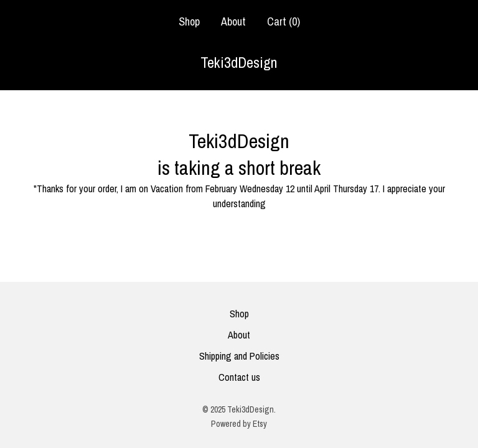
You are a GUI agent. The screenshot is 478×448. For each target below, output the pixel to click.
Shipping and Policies (239, 356)
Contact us (239, 377)
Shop (189, 21)
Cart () (284, 21)
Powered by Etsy (239, 424)
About (233, 21)
